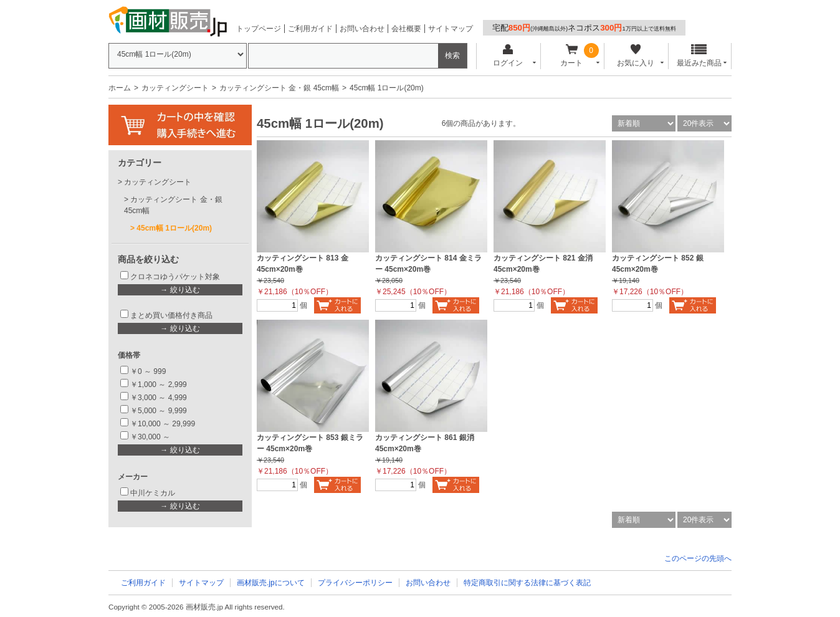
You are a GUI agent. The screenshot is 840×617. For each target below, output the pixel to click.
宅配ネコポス (584, 28)
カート (572, 56)
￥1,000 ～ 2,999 (159, 385)
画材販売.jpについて (271, 583)
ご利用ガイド (310, 29)
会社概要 (406, 29)
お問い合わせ (362, 29)
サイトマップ (451, 29)
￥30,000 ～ (151, 437)
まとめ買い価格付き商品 (171, 315)
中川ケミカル (153, 493)
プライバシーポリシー (355, 583)
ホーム (120, 88)
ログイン (508, 56)
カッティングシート (175, 88)
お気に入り (635, 56)
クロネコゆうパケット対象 (175, 277)
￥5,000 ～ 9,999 (159, 411)
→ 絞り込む (180, 290)
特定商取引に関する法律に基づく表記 (527, 583)
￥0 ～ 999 (148, 371)
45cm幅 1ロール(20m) (174, 228)
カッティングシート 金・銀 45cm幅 (279, 88)
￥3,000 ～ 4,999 (159, 398)
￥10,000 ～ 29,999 (163, 424)
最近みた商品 (699, 56)
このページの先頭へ (698, 558)
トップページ (259, 29)
